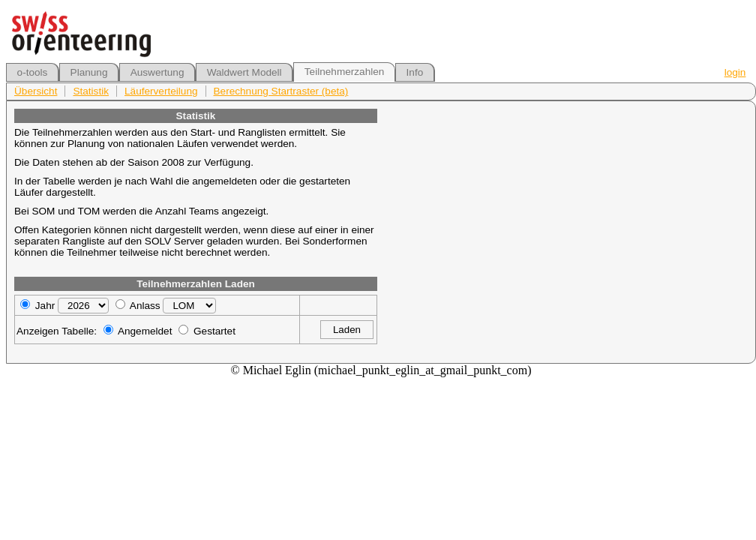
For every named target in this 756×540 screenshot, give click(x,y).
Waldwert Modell (244, 72)
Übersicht (36, 91)
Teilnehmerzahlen (345, 72)
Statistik (91, 91)
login (735, 72)
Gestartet (214, 331)
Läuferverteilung (161, 91)
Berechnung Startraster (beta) (281, 91)
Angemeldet (145, 331)
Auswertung (157, 72)
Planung (89, 72)
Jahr (45, 306)
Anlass (145, 306)
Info (415, 72)
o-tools (33, 72)
